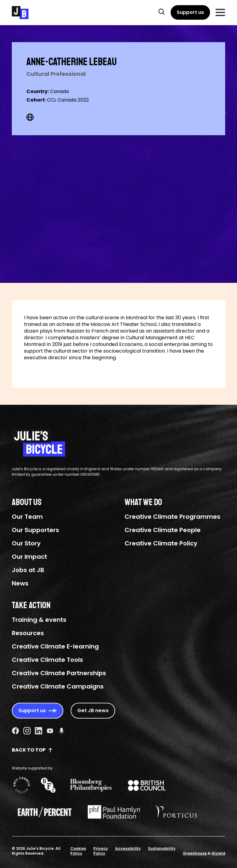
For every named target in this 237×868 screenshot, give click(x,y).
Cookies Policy (78, 851)
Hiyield (218, 853)
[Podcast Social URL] (62, 731)
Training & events (39, 620)
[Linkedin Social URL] (38, 731)
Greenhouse (195, 853)
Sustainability (162, 848)
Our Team (27, 517)
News (20, 583)
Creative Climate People (163, 530)
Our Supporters (35, 530)
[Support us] (190, 12)
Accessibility (128, 848)
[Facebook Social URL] (15, 731)
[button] (162, 12)
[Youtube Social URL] (50, 731)
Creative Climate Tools (47, 660)
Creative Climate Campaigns (58, 686)
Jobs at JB (28, 570)
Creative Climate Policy (161, 543)
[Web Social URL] (30, 117)
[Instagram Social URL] (27, 731)
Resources (28, 633)
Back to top (32, 750)
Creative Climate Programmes (172, 517)
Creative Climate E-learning (55, 646)
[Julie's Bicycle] (20, 13)
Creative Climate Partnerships (59, 673)
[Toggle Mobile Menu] (220, 12)
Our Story (26, 543)
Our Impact (29, 557)
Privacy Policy (101, 851)
